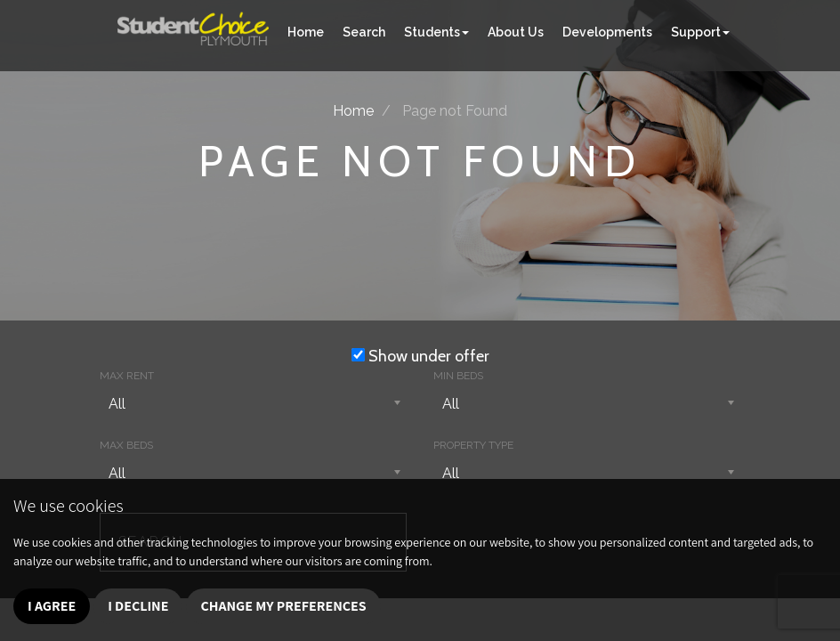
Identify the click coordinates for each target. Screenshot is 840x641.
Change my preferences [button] (283, 606)
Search (364, 32)
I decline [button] (138, 606)
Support (700, 32)
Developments (607, 32)
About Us (516, 32)
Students (436, 32)
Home (306, 32)
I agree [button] (52, 606)
